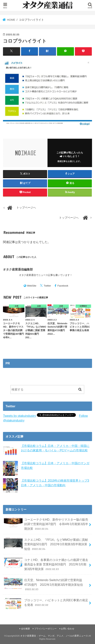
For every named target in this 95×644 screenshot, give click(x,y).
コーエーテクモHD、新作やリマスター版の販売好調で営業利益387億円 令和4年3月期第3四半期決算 (46, 524)
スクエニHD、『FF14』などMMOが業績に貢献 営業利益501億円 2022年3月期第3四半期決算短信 (46, 544)
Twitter (47, 286)
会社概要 (26, 629)
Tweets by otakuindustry (19, 416)
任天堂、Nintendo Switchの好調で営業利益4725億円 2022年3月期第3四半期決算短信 (43, 585)
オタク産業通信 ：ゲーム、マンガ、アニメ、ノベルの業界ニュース (54, 636)
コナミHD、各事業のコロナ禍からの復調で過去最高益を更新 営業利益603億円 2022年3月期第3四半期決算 (46, 564)
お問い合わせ (68, 629)
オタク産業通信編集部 (18, 269)
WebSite (32, 286)
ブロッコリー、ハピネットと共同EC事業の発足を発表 (46, 603)
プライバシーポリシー (45, 629)
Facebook (63, 286)
